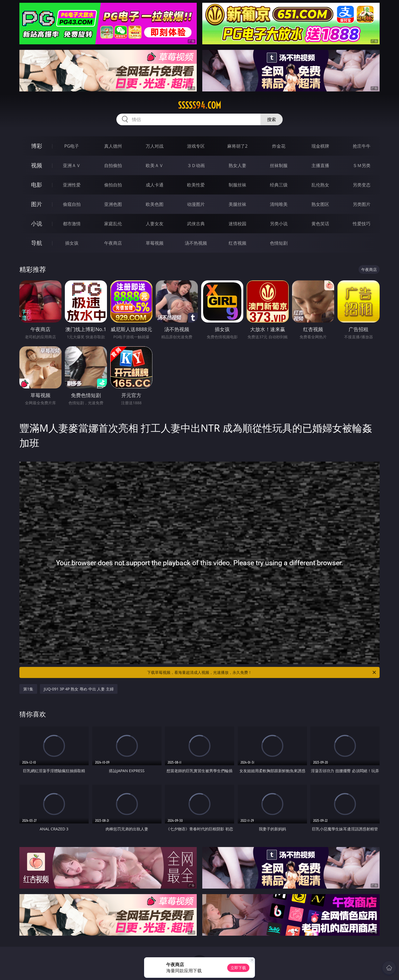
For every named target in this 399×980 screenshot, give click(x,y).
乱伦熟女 (320, 185)
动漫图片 (196, 204)
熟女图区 (320, 204)
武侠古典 (196, 224)
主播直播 (320, 165)
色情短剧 (279, 243)
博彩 (37, 146)
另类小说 (279, 224)
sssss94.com (199, 105)
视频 (37, 165)
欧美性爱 (196, 185)
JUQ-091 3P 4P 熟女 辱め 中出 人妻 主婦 (79, 689)
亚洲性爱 (72, 185)
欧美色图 (155, 204)
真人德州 (113, 146)
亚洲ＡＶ (72, 165)
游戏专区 (196, 146)
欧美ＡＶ (155, 165)
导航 (37, 243)
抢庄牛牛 (362, 146)
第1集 (28, 689)
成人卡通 (155, 185)
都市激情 (72, 224)
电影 (37, 185)
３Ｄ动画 (196, 165)
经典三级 (279, 185)
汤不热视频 (196, 243)
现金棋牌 (320, 146)
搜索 (272, 119)
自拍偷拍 (113, 165)
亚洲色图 (113, 204)
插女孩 (72, 243)
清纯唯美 (279, 204)
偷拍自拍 (113, 185)
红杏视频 (237, 243)
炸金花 (279, 146)
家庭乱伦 (113, 224)
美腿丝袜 (237, 204)
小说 (37, 223)
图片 (37, 204)
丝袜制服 (279, 165)
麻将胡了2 (237, 146)
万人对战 (155, 146)
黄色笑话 (320, 224)
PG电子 (72, 146)
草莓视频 (155, 243)
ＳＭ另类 (362, 165)
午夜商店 (113, 243)
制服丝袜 (237, 185)
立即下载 (238, 968)
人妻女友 (155, 224)
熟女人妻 (237, 165)
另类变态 (362, 185)
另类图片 (362, 204)
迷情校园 (237, 224)
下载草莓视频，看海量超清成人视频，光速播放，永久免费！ (262, 672)
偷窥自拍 (72, 204)
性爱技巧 (362, 224)
